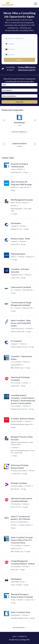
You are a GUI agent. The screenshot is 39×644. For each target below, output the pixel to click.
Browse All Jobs (20, 627)
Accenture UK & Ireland (19, 471)
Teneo (13, 169)
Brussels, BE (15, 489)
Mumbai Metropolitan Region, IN (21, 424)
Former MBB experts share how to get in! (27, 69)
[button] (35, 144)
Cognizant (14, 226)
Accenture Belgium (17, 486)
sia (12, 290)
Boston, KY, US (16, 507)
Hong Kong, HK (16, 172)
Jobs (14, 636)
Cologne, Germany (25, 525)
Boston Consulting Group (19, 522)
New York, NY (25, 187)
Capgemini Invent (17, 275)
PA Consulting (15, 383)
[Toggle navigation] (35, 4)
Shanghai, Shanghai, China (19, 618)
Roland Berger (15, 615)
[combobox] (20, 44)
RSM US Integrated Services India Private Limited (22, 443)
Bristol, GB (14, 569)
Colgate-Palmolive (17, 421)
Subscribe (19, 102)
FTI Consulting (16, 362)
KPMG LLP (14, 187)
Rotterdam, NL (28, 290)
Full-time (20, 169)
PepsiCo (14, 257)
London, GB (15, 244)
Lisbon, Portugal (16, 585)
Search (20, 60)
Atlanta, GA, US (16, 548)
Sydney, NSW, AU (16, 365)
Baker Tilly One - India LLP (19, 203)
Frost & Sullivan (16, 406)
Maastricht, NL (28, 308)
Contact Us (23, 636)
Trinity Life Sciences (17, 329)
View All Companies (20, 132)
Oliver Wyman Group (18, 582)
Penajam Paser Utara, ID (19, 409)
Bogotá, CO (31, 257)
